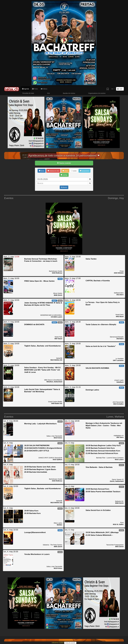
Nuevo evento (64, 163)
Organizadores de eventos (97, 93)
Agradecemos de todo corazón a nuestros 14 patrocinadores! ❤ (64, 155)
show (65, 171)
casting (64, 175)
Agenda (25, 89)
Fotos (35, 89)
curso (74, 171)
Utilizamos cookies (58, 643)
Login (120, 89)
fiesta (42, 171)
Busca (64, 187)
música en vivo (53, 171)
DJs (48, 93)
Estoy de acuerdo (70, 643)
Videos (44, 89)
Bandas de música (69, 93)
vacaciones (85, 171)
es (113, 89)
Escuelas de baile (28, 93)
